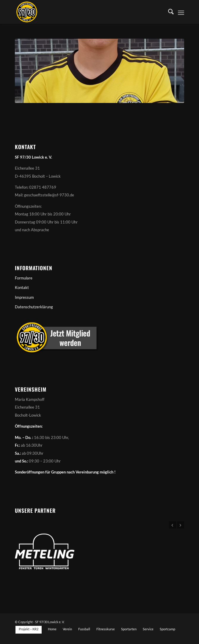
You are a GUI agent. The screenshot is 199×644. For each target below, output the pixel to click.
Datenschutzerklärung (34, 307)
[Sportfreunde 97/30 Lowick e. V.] (83, 12)
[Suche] (168, 12)
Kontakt (22, 287)
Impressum (24, 297)
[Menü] (181, 12)
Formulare (24, 278)
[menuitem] (168, 12)
